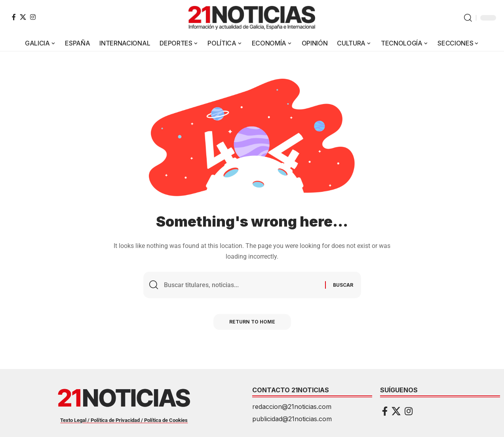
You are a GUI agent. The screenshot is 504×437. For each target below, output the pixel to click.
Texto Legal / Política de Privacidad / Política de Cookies (124, 420)
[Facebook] (14, 17)
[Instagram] (33, 17)
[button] (468, 18)
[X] (23, 17)
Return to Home (252, 322)
